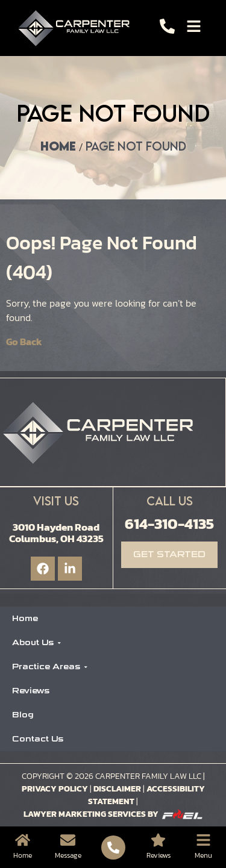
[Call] (167, 26)
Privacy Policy (55, 789)
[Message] (68, 840)
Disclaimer (117, 789)
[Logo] (77, 28)
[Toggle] (194, 26)
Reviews (31, 691)
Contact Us (38, 739)
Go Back (24, 342)
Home (58, 146)
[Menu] (203, 840)
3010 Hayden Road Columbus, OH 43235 (56, 533)
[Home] (23, 840)
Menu (203, 855)
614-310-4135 (169, 523)
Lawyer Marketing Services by (113, 814)
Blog (23, 715)
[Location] (158, 840)
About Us (37, 642)
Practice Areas (50, 667)
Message (68, 855)
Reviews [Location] (159, 855)
